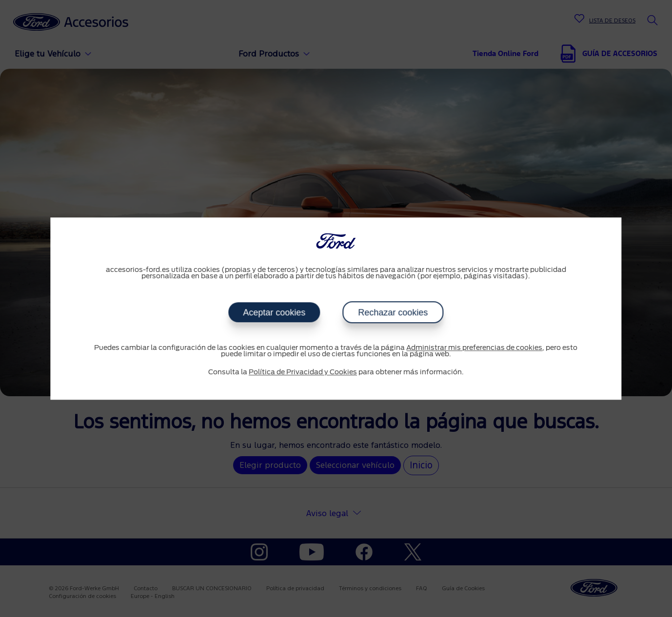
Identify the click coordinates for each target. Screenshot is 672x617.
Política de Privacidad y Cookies (303, 372)
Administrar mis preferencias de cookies (474, 348)
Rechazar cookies (393, 312)
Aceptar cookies (274, 312)
